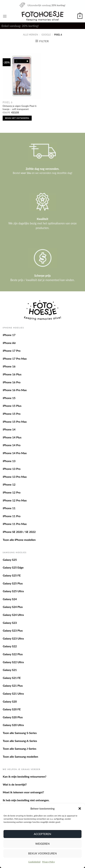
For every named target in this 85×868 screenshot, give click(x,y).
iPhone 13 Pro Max (15, 477)
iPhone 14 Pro (12, 445)
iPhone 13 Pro (12, 469)
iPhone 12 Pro (12, 492)
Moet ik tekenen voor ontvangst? (23, 792)
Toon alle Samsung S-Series (20, 733)
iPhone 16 (9, 366)
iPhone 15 (9, 398)
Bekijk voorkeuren (42, 853)
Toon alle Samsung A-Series (20, 741)
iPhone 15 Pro (12, 414)
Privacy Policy (49, 862)
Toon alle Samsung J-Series (20, 749)
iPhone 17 (9, 335)
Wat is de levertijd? (15, 784)
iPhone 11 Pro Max (15, 524)
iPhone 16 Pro (12, 382)
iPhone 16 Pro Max (15, 390)
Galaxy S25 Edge (13, 567)
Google (46, 35)
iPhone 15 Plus (12, 406)
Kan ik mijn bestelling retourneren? (25, 776)
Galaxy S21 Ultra (13, 693)
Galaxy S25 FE (12, 575)
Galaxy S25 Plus (13, 583)
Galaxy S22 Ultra (13, 662)
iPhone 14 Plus (12, 437)
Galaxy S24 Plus (13, 607)
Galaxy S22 (10, 646)
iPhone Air (9, 343)
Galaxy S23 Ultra (13, 638)
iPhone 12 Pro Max (15, 500)
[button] (80, 808)
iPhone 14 (9, 429)
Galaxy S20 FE (12, 709)
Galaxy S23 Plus (13, 630)
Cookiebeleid (34, 862)
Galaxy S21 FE (12, 678)
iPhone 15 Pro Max (15, 422)
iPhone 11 (9, 508)
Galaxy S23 (10, 623)
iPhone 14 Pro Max (15, 453)
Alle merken (31, 35)
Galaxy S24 (10, 599)
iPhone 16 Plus (12, 374)
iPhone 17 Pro (12, 351)
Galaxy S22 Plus (13, 654)
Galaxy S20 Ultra (13, 725)
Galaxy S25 (10, 560)
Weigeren (42, 844)
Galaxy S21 (10, 670)
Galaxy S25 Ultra (13, 591)
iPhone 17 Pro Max (15, 359)
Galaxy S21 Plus (13, 686)
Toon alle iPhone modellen (19, 540)
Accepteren (42, 834)
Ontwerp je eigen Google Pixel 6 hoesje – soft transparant (20, 108)
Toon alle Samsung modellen (21, 756)
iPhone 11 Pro (12, 516)
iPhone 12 (9, 484)
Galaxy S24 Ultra (13, 615)
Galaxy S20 (10, 701)
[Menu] (5, 16)
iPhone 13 (9, 461)
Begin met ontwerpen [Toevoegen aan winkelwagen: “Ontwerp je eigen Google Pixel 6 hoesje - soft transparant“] (17, 118)
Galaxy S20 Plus (13, 717)
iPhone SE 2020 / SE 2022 (19, 532)
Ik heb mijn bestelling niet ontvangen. (26, 800)
